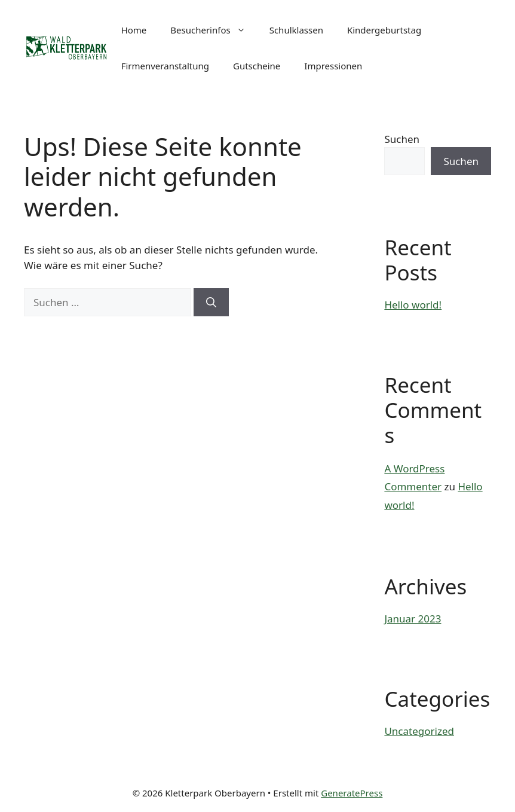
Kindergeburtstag (384, 30)
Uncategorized (419, 731)
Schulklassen (296, 30)
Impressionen (333, 66)
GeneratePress (352, 793)
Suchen (402, 139)
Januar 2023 (413, 619)
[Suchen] (211, 303)
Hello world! (413, 305)
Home (134, 30)
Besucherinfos (214, 30)
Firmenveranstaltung (165, 66)
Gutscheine (257, 66)
